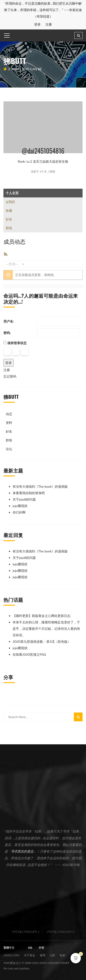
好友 (9, 219)
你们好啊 (19, 512)
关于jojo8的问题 (24, 499)
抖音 (42, 948)
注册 (49, 24)
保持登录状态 (17, 343)
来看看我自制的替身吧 (29, 493)
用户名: (9, 321)
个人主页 (12, 193)
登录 (37, 24)
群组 (9, 228)
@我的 (10, 202)
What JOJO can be (27, 69)
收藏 (9, 210)
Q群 (53, 955)
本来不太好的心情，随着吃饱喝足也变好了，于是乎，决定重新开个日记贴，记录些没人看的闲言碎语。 (46, 629)
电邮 (62, 955)
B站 (30, 948)
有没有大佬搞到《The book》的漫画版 (40, 486)
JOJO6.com (11, 955)
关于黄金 (30, 955)
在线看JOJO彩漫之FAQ (29, 654)
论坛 (9, 449)
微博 (43, 955)
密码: (7, 333)
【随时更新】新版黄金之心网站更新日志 (42, 616)
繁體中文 (9, 948)
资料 (9, 423)
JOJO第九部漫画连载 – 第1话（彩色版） (42, 641)
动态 (9, 414)
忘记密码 (10, 376)
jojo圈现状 (20, 506)
